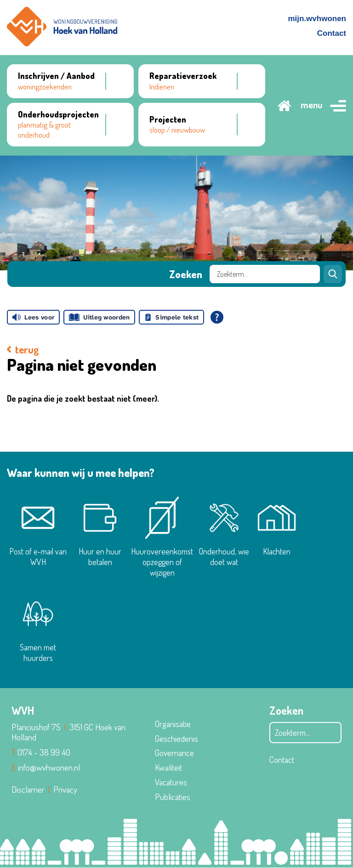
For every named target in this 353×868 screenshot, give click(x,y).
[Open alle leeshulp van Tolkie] (217, 317)
